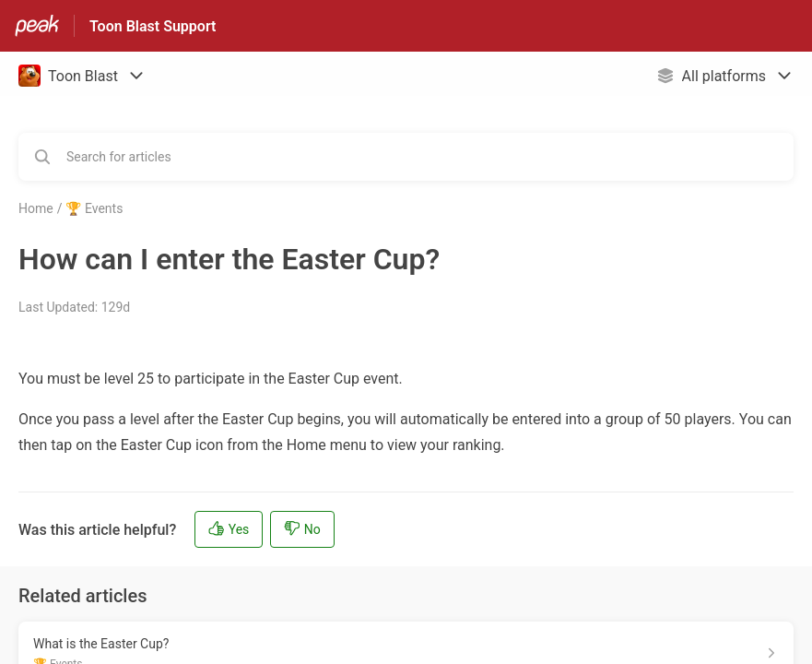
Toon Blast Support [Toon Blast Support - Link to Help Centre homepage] (153, 26)
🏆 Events (94, 208)
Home (36, 208)
